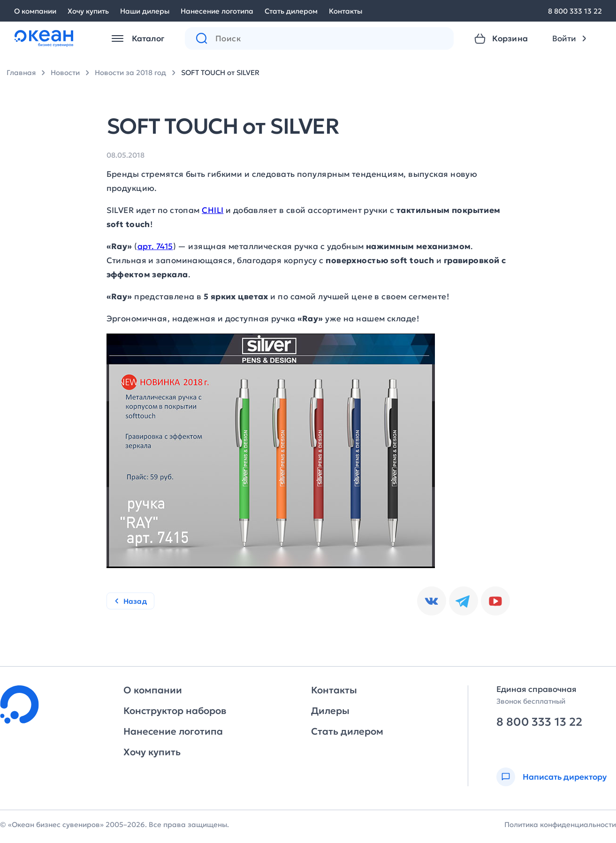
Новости (65, 72)
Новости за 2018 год (130, 72)
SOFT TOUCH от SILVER (220, 72)
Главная (21, 72)
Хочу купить (88, 11)
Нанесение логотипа (217, 11)
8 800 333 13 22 (575, 11)
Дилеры (330, 711)
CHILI (213, 210)
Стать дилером (291, 11)
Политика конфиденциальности (560, 824)
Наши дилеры (145, 11)
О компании (35, 11)
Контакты (346, 11)
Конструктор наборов (175, 711)
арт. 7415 (155, 246)
